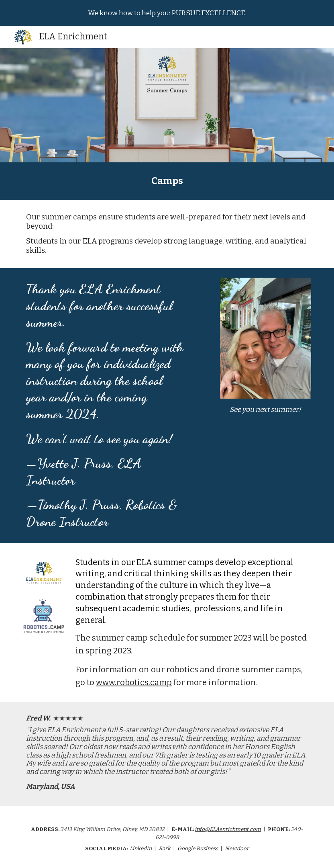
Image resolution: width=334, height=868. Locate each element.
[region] (167, 13)
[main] (167, 181)
